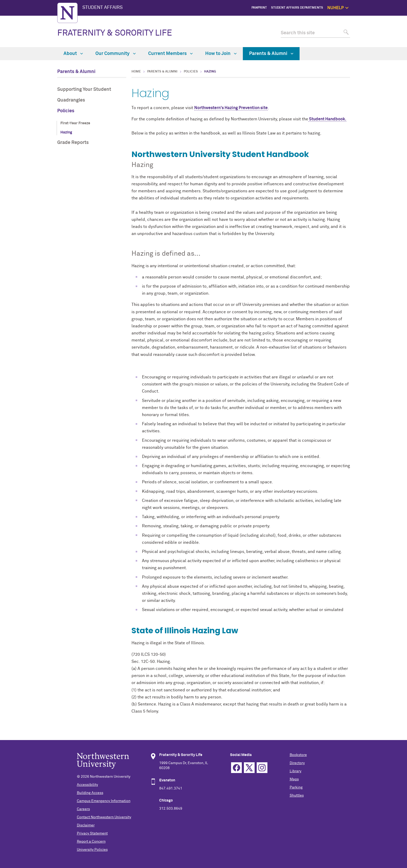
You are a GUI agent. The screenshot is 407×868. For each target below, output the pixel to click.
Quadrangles (71, 100)
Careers (83, 809)
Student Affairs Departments (297, 8)
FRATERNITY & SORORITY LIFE (115, 33)
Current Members (170, 54)
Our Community (116, 54)
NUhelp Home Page (370, 20)
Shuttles (297, 796)
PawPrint (259, 8)
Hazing (66, 132)
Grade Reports (73, 143)
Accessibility (87, 785)
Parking (296, 787)
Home (136, 72)
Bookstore (298, 755)
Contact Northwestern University (104, 817)
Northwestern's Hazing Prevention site (231, 108)
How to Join (221, 54)
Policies (66, 111)
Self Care (377, 37)
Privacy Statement (92, 833)
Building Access (90, 793)
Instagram (262, 768)
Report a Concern (91, 842)
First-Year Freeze (75, 123)
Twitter (249, 768)
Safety (379, 43)
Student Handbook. (327, 119)
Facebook (236, 768)
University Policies (92, 850)
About (73, 54)
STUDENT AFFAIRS (102, 8)
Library (296, 771)
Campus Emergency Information (104, 801)
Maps (294, 779)
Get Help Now (374, 25)
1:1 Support (375, 31)
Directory (297, 763)
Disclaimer (86, 825)
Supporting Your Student (84, 89)
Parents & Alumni (271, 54)
